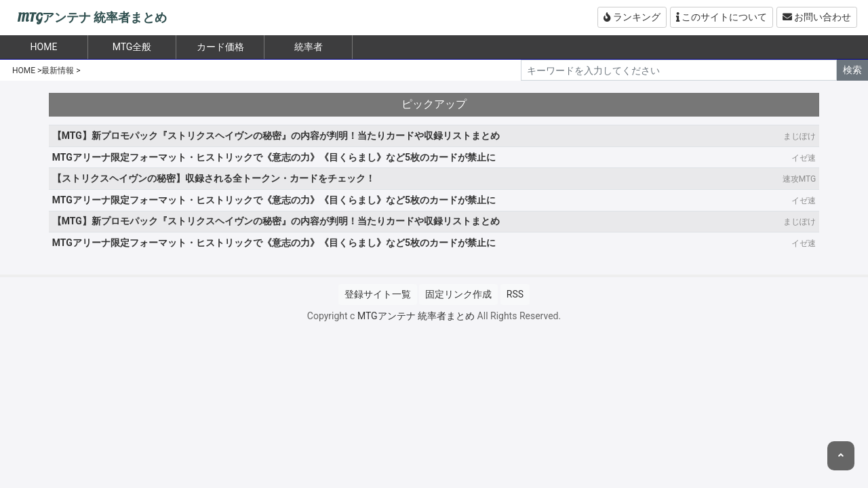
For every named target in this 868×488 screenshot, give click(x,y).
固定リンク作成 (458, 294)
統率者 (309, 47)
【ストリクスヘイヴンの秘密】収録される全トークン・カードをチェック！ (214, 178)
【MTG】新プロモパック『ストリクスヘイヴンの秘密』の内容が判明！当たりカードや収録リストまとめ (276, 136)
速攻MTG (799, 179)
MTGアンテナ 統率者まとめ (92, 18)
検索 (852, 70)
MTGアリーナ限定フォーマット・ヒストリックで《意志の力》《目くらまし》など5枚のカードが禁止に (274, 157)
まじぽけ (800, 136)
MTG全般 (132, 47)
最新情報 (58, 70)
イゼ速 (804, 158)
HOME (24, 70)
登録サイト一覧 (378, 294)
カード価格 (220, 47)
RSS (515, 294)
